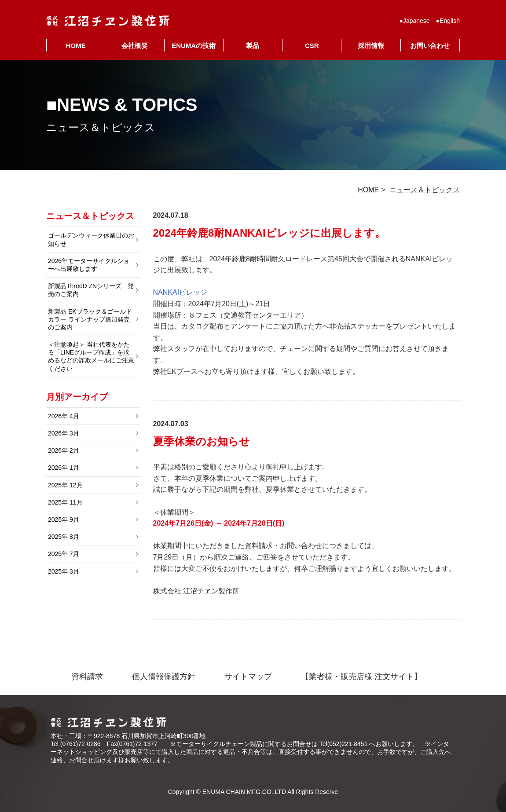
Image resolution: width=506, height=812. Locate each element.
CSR (312, 46)
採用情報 (371, 46)
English (450, 21)
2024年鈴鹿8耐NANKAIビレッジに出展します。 (269, 233)
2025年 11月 (65, 502)
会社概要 (135, 46)
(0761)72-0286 (81, 744)
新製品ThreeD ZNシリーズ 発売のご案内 (91, 290)
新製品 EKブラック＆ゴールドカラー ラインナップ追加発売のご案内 (90, 319)
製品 (253, 46)
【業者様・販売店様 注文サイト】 (361, 677)
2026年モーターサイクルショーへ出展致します (89, 265)
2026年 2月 (64, 450)
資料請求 (87, 677)
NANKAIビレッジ (180, 292)
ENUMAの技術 (194, 46)
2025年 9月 (64, 519)
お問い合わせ (430, 46)
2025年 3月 (64, 571)
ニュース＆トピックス (425, 190)
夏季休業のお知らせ (202, 441)
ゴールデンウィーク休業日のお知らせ (91, 239)
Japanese (416, 21)
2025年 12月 (65, 485)
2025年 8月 (64, 537)
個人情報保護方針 (164, 677)
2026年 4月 (64, 416)
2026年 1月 (64, 468)
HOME (76, 46)
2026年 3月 (64, 433)
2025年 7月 (64, 554)
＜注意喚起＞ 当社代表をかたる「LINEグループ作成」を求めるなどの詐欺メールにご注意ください (91, 357)
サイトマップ (248, 677)
